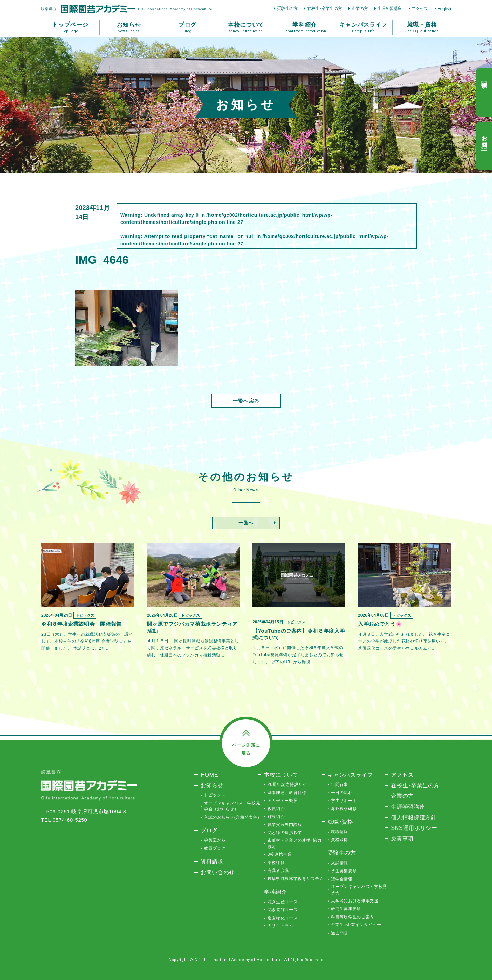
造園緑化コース (283, 918)
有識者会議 (278, 870)
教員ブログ (215, 848)
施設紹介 (276, 817)
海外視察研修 (344, 809)
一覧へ (246, 523)
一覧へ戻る (246, 401)
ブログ (209, 830)
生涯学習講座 (389, 9)
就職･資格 (340, 822)
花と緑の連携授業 (285, 833)
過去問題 (340, 933)
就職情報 (340, 832)
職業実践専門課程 (285, 825)
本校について (281, 775)
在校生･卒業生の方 (325, 9)
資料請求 (212, 861)
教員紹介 (276, 809)
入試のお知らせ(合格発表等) (231, 817)
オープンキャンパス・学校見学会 (359, 890)
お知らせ (212, 785)
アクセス (420, 9)
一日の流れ (342, 793)
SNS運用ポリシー (414, 828)
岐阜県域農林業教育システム (296, 879)
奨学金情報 (342, 879)
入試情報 (340, 863)
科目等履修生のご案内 (353, 917)
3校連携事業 (280, 854)
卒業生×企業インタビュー (356, 925)
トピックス (215, 795)
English (444, 9)
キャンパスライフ (350, 775)
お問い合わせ (218, 872)
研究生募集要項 (346, 909)
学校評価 (276, 863)
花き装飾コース (283, 910)
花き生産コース (283, 902)
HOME (209, 775)
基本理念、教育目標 (287, 793)
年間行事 (340, 784)
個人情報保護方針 (414, 817)
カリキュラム (281, 926)
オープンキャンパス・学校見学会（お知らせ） (232, 806)
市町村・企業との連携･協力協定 (295, 844)
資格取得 (340, 840)
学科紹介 (276, 892)
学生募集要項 (344, 871)
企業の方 (360, 9)
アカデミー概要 (283, 801)
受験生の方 (287, 9)
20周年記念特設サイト (290, 784)
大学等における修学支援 (355, 901)
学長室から (215, 840)
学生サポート (344, 801)
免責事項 (402, 838)
